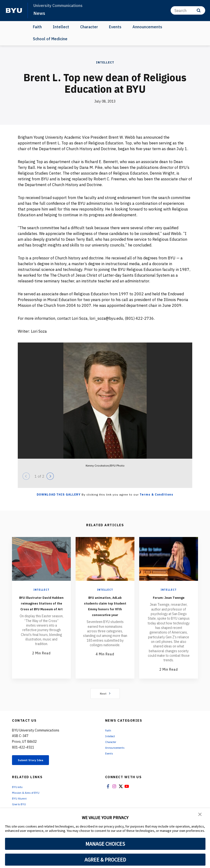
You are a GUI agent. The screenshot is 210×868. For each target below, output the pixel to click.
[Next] (50, 476)
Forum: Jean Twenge (169, 600)
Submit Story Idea (37, 767)
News (40, 13)
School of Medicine (50, 39)
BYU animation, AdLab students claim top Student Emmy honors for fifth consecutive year (105, 611)
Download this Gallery (59, 494)
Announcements (147, 27)
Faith (37, 27)
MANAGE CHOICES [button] (105, 844)
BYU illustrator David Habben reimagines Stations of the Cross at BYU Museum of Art (42, 611)
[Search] (188, 10)
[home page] (14, 11)
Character (89, 27)
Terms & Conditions (156, 494)
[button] (200, 815)
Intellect (61, 27)
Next (105, 699)
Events (115, 27)
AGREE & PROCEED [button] (105, 860)
